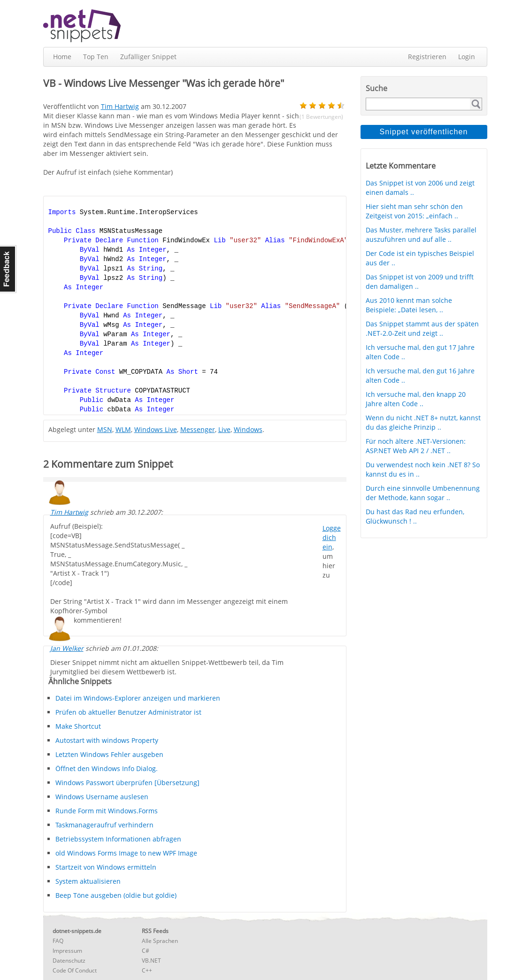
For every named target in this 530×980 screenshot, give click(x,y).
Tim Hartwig (69, 512)
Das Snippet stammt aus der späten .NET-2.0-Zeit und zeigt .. (422, 328)
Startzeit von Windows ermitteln (106, 867)
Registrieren (427, 57)
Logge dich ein (332, 537)
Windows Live (156, 429)
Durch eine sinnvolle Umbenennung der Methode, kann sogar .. (423, 493)
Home (62, 57)
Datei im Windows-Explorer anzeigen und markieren (138, 698)
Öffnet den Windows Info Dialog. (107, 768)
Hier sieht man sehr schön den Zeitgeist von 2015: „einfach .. (414, 211)
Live (224, 429)
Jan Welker (67, 648)
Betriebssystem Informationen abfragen (118, 839)
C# (146, 951)
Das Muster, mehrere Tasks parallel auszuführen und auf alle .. (421, 235)
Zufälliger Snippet (148, 57)
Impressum (67, 951)
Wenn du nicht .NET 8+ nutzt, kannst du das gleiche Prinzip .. (423, 422)
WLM (123, 429)
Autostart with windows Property (107, 740)
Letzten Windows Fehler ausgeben (109, 754)
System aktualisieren (88, 881)
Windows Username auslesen (102, 797)
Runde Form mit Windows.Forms (107, 811)
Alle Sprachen (160, 941)
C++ (147, 970)
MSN (105, 429)
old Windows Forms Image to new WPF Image (126, 853)
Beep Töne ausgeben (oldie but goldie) (116, 895)
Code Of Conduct (75, 970)
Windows (248, 429)
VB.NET (151, 961)
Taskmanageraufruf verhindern (104, 825)
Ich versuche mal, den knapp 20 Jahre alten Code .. (416, 399)
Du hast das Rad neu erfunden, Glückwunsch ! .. (415, 516)
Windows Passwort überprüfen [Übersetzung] (127, 783)
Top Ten (96, 57)
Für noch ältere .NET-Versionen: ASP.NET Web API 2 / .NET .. (416, 446)
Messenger (198, 429)
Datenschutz (69, 961)
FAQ (58, 941)
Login (467, 57)
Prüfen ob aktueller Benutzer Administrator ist (128, 712)
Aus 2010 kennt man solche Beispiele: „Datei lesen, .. (409, 305)
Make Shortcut (78, 726)
